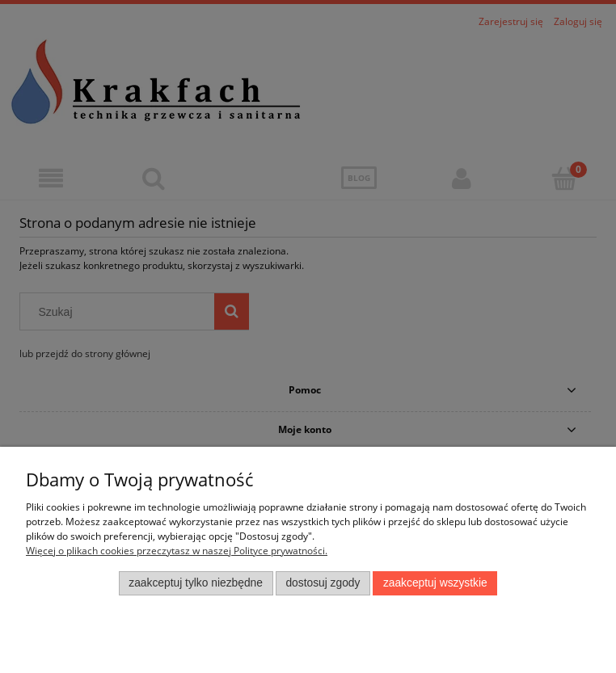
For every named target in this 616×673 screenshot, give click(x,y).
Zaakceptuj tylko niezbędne (196, 583)
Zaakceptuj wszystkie (435, 583)
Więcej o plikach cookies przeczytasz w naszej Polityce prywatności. (177, 551)
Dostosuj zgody (323, 583)
